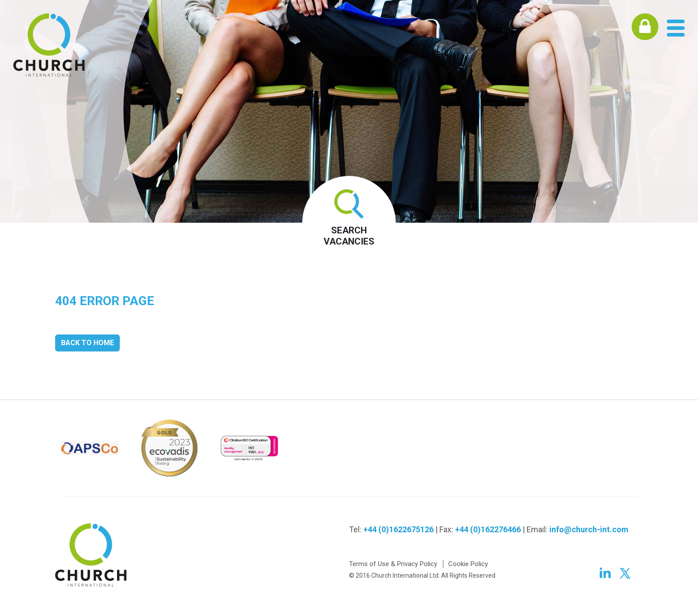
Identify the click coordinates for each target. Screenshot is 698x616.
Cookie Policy (468, 564)
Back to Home (87, 343)
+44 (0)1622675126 (398, 529)
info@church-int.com (589, 529)
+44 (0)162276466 (488, 529)
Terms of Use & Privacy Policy (393, 564)
